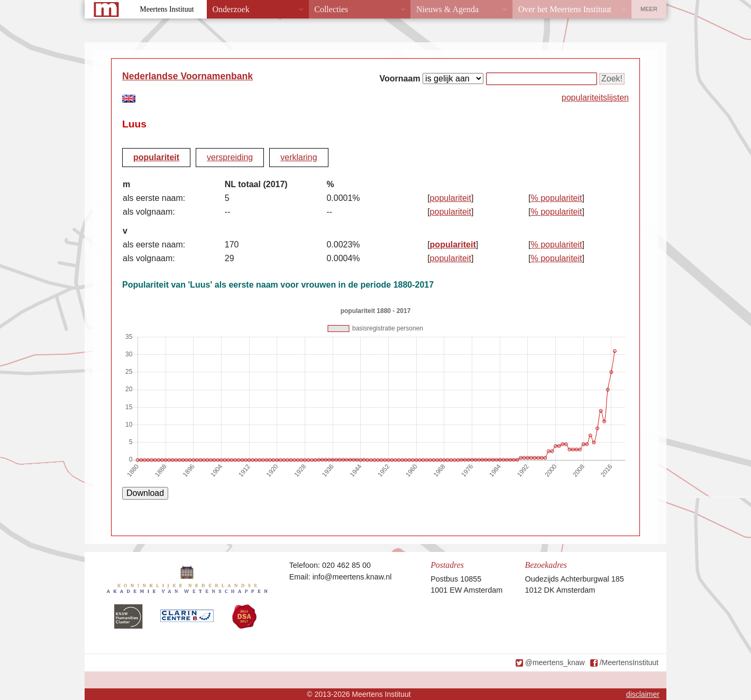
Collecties (331, 9)
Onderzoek (231, 9)
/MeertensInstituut (629, 662)
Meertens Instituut (167, 9)
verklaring (299, 157)
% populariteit (557, 198)
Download (145, 493)
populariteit (156, 157)
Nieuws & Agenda (447, 9)
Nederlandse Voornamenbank (187, 76)
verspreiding (230, 157)
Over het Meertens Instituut (565, 9)
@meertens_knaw (555, 662)
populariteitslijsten (595, 98)
